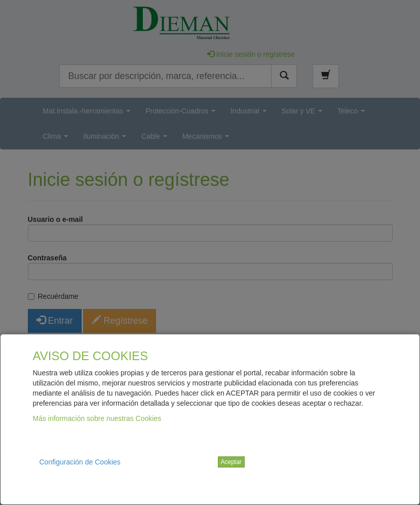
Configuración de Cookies (80, 462)
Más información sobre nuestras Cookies (97, 418)
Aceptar (231, 462)
